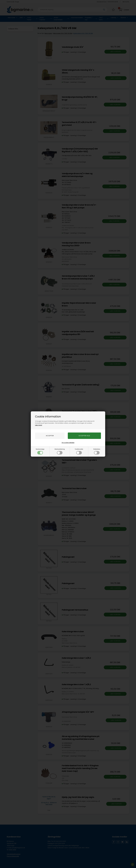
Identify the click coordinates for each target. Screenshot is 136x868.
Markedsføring (60, 451)
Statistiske (97, 451)
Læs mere (39, 425)
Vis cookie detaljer (68, 443)
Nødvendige (40, 451)
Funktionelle (79, 451)
